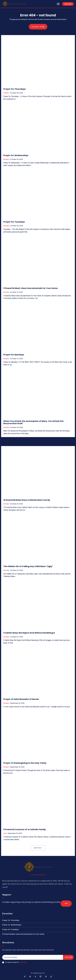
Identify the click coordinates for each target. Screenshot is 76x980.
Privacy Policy (23, 962)
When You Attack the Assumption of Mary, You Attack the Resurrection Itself (33, 422)
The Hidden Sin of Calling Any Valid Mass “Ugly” (28, 566)
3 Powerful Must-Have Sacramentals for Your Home (30, 288)
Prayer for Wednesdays (16, 155)
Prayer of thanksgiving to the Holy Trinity (25, 763)
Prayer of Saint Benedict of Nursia (21, 699)
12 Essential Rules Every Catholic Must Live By (27, 500)
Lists (5, 833)
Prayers (6, 93)
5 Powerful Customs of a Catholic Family (25, 829)
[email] (33, 957)
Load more (38, 848)
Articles (6, 292)
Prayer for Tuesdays (14, 222)
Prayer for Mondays (14, 355)
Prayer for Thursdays (14, 89)
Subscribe (68, 957)
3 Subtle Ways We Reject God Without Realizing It (29, 633)
